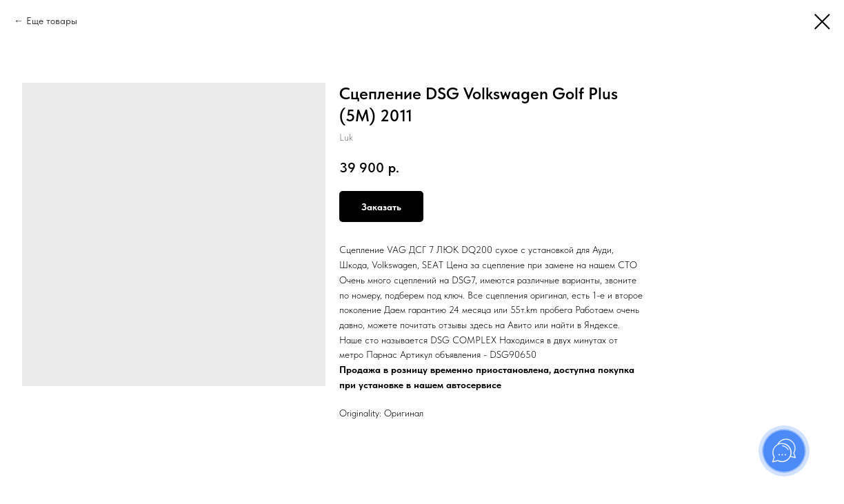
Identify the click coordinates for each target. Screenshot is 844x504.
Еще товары (52, 21)
